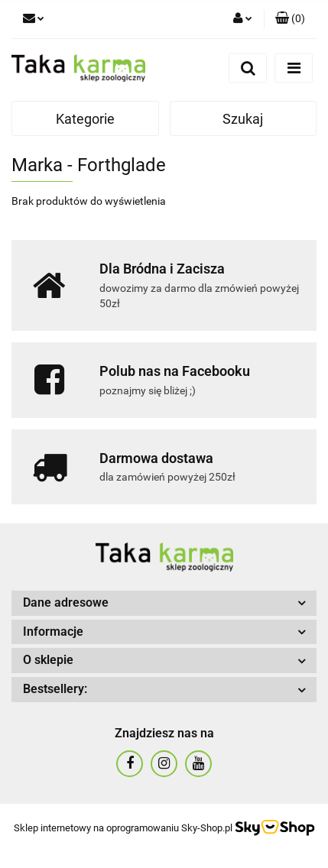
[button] (290, 19)
